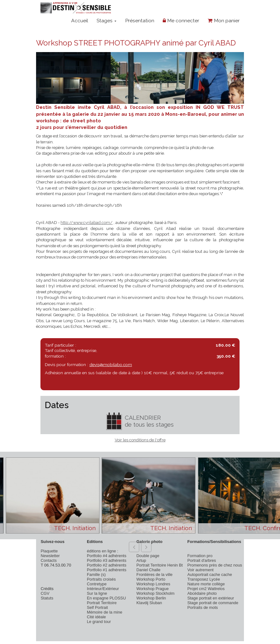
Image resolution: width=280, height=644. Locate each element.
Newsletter (50, 556)
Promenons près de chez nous (215, 565)
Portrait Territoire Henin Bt (160, 565)
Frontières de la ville (154, 575)
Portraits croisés (101, 579)
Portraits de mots (202, 607)
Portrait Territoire (102, 603)
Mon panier (224, 21)
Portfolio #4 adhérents (107, 556)
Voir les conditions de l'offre (140, 440)
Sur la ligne (97, 593)
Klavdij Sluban (149, 603)
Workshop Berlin (151, 598)
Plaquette (49, 551)
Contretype (97, 584)
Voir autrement (200, 570)
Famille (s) (96, 575)
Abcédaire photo (202, 593)
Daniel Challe (148, 570)
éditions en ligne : (103, 551)
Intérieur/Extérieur (103, 589)
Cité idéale (96, 617)
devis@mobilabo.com (111, 365)
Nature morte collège (206, 584)
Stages (106, 21)
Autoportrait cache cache (209, 575)
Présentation (140, 21)
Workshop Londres (153, 584)
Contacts (49, 560)
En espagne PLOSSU (106, 598)
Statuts (47, 598)
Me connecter (181, 21)
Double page (148, 556)
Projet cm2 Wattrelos (206, 589)
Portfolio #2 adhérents (107, 565)
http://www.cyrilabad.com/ (87, 223)
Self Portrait (97, 607)
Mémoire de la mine (105, 612)
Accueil (80, 21)
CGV (45, 593)
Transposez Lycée (203, 579)
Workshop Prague (153, 589)
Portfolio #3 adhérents (107, 560)
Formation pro (200, 556)
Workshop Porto (151, 579)
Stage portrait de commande (213, 603)
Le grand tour (99, 622)
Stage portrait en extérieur (211, 598)
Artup (141, 560)
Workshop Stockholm (155, 593)
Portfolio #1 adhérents (107, 570)
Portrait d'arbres (201, 560)
